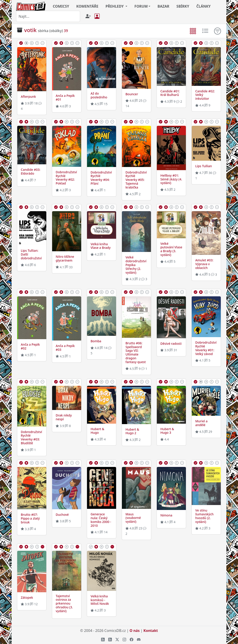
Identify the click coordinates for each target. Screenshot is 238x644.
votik (30, 30)
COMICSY (61, 6)
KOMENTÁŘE (87, 6)
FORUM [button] (141, 6)
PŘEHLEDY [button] (115, 6)
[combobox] (48, 16)
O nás (135, 631)
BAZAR (163, 6)
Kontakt (151, 631)
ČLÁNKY (204, 6)
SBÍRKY (183, 6)
